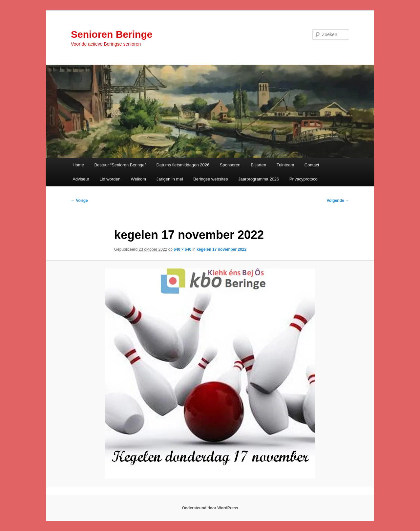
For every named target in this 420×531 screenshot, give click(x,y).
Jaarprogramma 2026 (259, 179)
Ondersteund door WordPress (210, 508)
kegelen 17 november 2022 (221, 249)
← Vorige (79, 201)
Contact (312, 165)
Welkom (138, 179)
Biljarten (258, 165)
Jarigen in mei (170, 179)
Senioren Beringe (112, 34)
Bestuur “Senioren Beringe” (120, 165)
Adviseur (81, 179)
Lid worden (110, 179)
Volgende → (338, 201)
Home (78, 165)
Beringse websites (211, 179)
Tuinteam (285, 165)
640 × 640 (182, 249)
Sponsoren (230, 165)
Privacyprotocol (304, 179)
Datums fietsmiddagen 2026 (183, 165)
